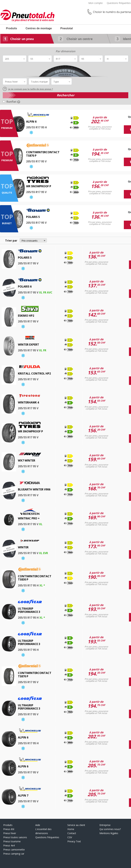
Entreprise (105, 825)
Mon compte (96, 3)
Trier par (11, 241)
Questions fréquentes (119, 3)
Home (71, 829)
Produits (12, 28)
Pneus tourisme (12, 841)
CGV (70, 837)
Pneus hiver (10, 833)
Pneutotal (67, 28)
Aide (38, 825)
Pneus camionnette (14, 850)
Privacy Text (74, 841)
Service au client (76, 825)
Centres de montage (39, 28)
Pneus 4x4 (9, 845)
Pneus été (9, 829)
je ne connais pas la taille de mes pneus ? (28, 89)
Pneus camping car (14, 854)
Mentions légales (109, 833)
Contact (72, 833)
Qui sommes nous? (110, 829)
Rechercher (66, 95)
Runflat (13, 102)
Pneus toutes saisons (15, 837)
